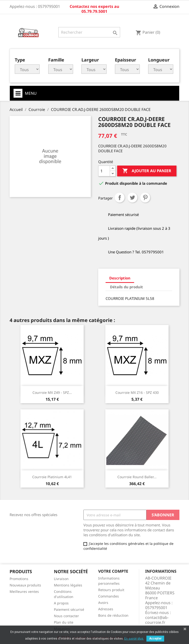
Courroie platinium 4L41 (52, 477)
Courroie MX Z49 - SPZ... (52, 392)
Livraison (61, 579)
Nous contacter (66, 616)
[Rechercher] (89, 32)
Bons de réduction (113, 615)
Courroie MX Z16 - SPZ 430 (137, 392)
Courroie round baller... (137, 477)
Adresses (106, 609)
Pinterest (145, 198)
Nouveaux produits (25, 585)
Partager (120, 198)
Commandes (109, 596)
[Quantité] (104, 171)
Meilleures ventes (24, 591)
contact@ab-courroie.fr (157, 620)
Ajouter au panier (147, 171)
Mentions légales (68, 585)
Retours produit (111, 590)
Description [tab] (120, 278)
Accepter (155, 639)
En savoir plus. (134, 639)
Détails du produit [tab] (126, 287)
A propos (61, 603)
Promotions (19, 579)
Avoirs (103, 603)
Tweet (132, 198)
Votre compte (113, 571)
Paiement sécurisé (69, 609)
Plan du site (64, 622)
